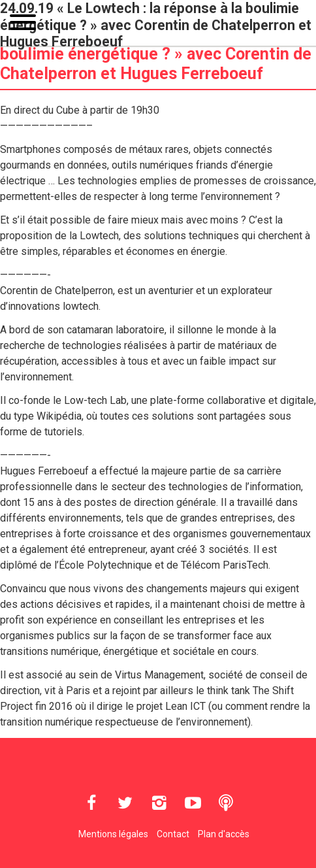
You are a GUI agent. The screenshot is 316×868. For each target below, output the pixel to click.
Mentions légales (113, 834)
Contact (173, 834)
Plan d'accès (224, 834)
